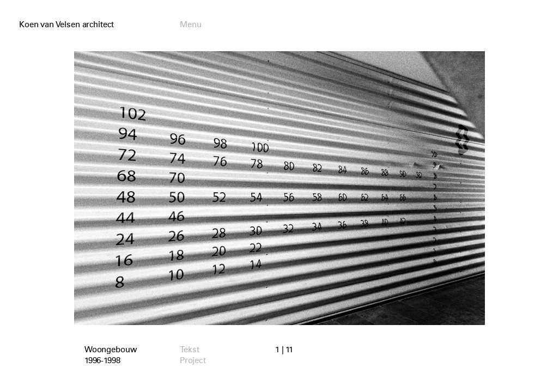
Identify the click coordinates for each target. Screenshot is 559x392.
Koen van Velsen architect (66, 24)
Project (193, 360)
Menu (191, 24)
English (457, 25)
